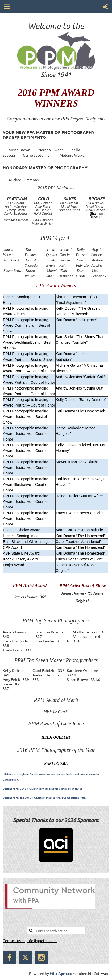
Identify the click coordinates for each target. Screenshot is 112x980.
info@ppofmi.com (42, 940)
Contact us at (14, 940)
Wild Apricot (61, 973)
